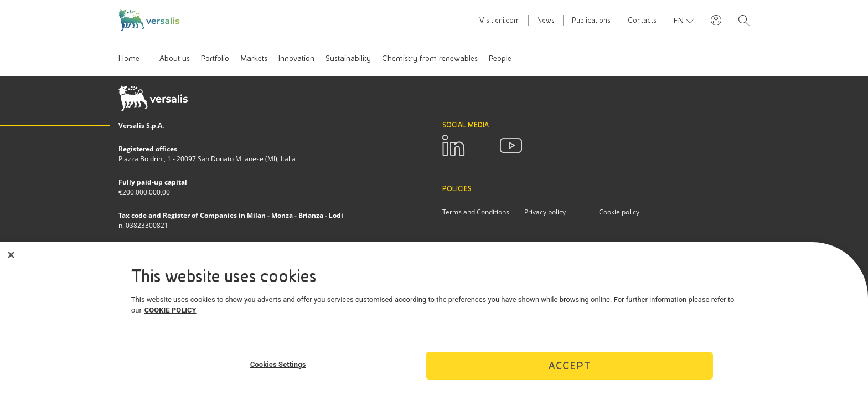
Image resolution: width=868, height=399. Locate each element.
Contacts (642, 21)
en (680, 21)
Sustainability (348, 58)
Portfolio (215, 58)
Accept (570, 368)
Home (129, 58)
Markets (254, 58)
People (500, 58)
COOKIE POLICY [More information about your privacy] (170, 313)
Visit (500, 21)
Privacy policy (545, 212)
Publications (591, 21)
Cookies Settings (278, 367)
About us (175, 58)
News (546, 21)
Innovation (296, 58)
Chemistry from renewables (430, 58)
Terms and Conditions (476, 212)
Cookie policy (619, 212)
